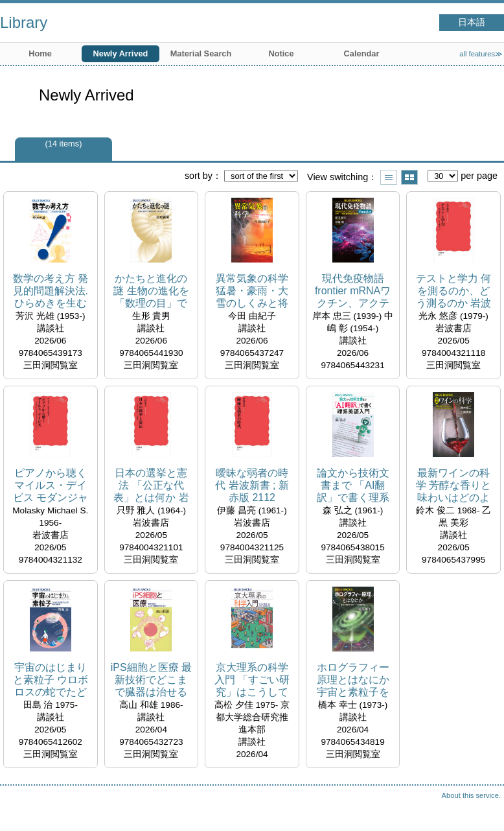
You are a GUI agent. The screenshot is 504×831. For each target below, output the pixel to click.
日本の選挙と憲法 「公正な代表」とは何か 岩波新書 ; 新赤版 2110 (151, 486)
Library (24, 22)
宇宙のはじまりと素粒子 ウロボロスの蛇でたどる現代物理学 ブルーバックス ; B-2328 (50, 680)
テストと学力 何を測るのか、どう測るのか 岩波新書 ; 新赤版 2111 (453, 291)
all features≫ (481, 54)
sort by (199, 176)
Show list (389, 177)
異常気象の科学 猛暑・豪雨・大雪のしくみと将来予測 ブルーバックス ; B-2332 (252, 291)
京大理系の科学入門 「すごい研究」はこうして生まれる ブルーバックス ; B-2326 (252, 680)
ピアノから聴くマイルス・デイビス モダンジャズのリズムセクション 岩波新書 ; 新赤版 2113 (50, 486)
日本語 (472, 22)
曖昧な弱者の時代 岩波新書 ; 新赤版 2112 (252, 485)
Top (481, 808)
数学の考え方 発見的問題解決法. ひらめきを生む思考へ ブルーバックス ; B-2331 (51, 291)
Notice (281, 53)
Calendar (362, 53)
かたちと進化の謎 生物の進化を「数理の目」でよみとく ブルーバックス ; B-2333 (151, 291)
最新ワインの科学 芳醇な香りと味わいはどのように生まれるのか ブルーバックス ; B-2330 (453, 486)
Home (40, 53)
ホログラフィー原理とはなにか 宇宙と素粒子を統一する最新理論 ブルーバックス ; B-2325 (352, 680)
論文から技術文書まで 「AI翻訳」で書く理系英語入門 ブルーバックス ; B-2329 (352, 486)
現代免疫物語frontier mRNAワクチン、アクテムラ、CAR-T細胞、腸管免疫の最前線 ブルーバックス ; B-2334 (353, 291)
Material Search (201, 53)
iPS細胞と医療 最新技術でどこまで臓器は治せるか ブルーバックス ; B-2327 (151, 680)
